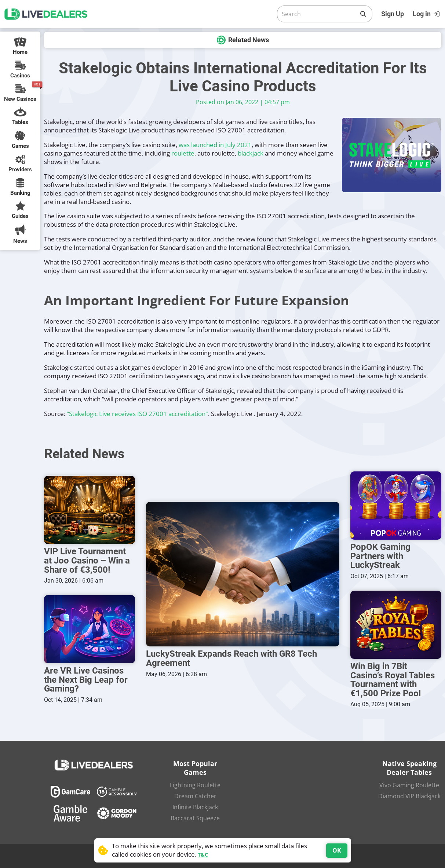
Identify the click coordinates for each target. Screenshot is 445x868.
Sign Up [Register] (393, 14)
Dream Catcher (195, 795)
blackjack (251, 153)
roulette (183, 153)
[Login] (427, 14)
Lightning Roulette (195, 784)
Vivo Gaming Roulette (409, 784)
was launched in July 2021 (215, 145)
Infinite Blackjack (195, 806)
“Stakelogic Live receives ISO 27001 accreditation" (137, 414)
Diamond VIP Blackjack (409, 795)
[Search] (319, 14)
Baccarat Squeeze (195, 817)
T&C (203, 855)
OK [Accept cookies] (337, 850)
